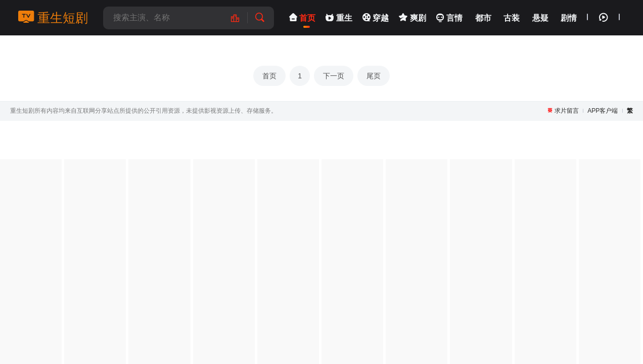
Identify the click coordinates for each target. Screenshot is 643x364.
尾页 (374, 76)
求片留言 (567, 111)
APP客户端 (603, 111)
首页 (269, 76)
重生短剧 (53, 18)
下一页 (334, 76)
